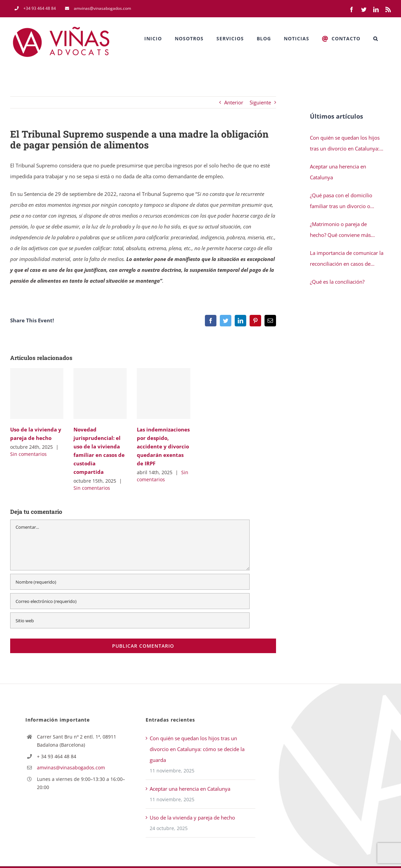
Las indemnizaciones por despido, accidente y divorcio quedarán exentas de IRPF (163, 446)
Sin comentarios (28, 454)
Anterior (234, 102)
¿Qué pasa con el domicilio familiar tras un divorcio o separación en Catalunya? (341, 202)
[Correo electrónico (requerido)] (130, 601)
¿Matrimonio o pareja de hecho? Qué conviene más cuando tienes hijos (340, 230)
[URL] (130, 620)
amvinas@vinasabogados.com (71, 768)
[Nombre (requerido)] (130, 582)
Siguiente (260, 102)
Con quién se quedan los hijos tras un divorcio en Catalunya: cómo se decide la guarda (345, 144)
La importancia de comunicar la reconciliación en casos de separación (347, 259)
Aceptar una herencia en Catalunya (338, 172)
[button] (376, 39)
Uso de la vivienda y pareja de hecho (192, 817)
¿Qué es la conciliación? (337, 282)
